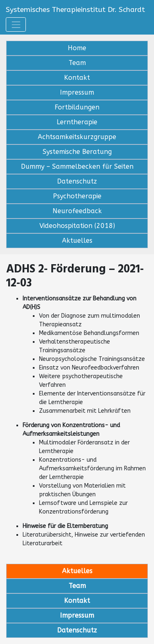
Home (77, 48)
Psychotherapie (77, 196)
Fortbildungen (77, 107)
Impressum (77, 92)
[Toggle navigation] (16, 24)
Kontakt (77, 78)
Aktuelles (77, 241)
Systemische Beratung (77, 152)
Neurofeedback (77, 211)
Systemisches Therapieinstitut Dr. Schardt (75, 10)
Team (77, 63)
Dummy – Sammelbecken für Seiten (77, 166)
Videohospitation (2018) (77, 226)
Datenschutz (77, 181)
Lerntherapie (77, 122)
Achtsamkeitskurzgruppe (77, 137)
